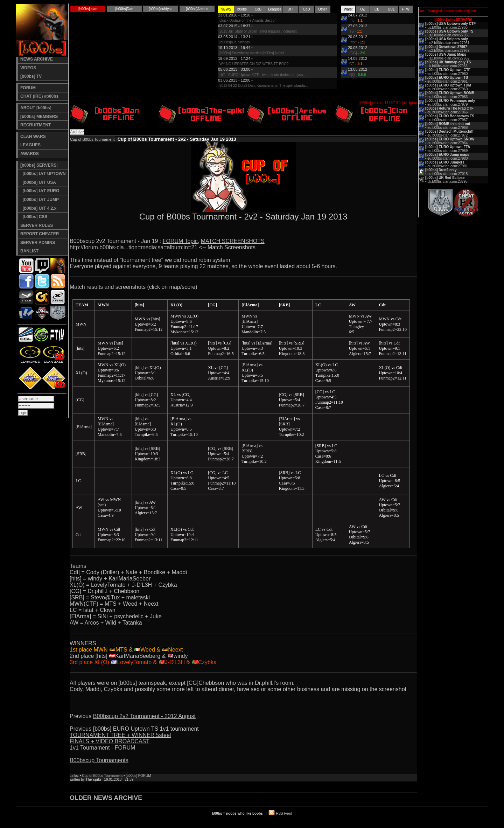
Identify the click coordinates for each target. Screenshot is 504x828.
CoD (306, 9)
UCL (391, 9)
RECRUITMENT (36, 125)
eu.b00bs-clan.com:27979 (447, 105)
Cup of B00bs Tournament (102, 776)
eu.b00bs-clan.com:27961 (447, 81)
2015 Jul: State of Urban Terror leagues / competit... (260, 31)
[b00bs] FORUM (138, 776)
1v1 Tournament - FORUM (102, 748)
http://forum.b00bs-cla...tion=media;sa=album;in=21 (134, 247)
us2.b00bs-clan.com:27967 (448, 51)
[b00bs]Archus (197, 9)
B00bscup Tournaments (99, 760)
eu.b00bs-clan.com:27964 (447, 143)
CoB (258, 9)
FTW (406, 9)
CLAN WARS (33, 137)
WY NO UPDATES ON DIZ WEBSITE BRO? (254, 64)
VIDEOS (28, 68)
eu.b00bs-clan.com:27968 (447, 128)
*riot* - (357, 42)
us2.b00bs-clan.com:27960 (448, 35)
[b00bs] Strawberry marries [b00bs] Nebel (252, 53)
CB (377, 9)
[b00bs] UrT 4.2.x (38, 208)
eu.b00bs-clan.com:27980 (447, 158)
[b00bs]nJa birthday (235, 42)
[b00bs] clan (88, 9)
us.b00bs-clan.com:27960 (447, 27)
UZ (362, 9)
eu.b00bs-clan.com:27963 (447, 97)
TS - (356, 31)
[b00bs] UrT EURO (40, 191)
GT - (356, 64)
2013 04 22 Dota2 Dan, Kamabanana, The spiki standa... (264, 86)
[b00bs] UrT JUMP (40, 200)
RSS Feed (284, 813)
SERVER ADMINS (38, 243)
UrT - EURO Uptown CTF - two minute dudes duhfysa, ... (264, 75)
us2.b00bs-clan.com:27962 (448, 58)
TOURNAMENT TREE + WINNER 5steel (120, 735)
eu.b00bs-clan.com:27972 (447, 135)
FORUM (28, 88)
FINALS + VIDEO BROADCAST (110, 741)
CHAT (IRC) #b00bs (39, 96)
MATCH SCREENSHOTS (233, 241)
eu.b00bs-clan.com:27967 (447, 120)
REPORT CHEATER (40, 234)
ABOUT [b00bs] (36, 108)
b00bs (242, 9)
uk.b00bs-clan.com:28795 (447, 182)
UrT (290, 9)
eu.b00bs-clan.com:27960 (447, 74)
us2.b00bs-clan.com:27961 (448, 43)
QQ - (358, 75)
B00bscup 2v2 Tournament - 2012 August (144, 716)
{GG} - (357, 53)
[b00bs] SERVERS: (39, 165)
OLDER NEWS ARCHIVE (106, 798)
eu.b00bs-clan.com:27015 (447, 174)
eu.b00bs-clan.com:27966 (447, 112)
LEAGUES (30, 145)
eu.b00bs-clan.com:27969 (447, 151)
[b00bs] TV (31, 76)
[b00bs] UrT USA (38, 182)
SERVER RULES (37, 225)
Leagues (275, 9)
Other (323, 9)
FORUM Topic (180, 241)
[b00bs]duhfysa (161, 9)
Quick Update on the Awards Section (248, 20)
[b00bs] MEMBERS (39, 117)
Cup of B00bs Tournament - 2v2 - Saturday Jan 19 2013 (177, 139)
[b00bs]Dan (124, 9)
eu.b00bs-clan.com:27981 (447, 166)
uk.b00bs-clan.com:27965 (447, 66)
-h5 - (356, 20)
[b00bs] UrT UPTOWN (43, 174)
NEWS (226, 9)
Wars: (348, 9)
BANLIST (29, 251)
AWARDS (30, 154)
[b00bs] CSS (34, 217)
